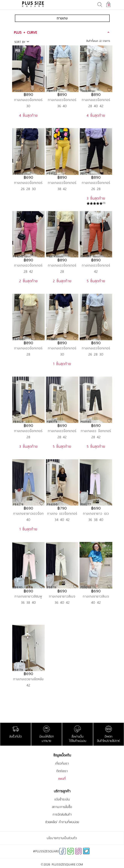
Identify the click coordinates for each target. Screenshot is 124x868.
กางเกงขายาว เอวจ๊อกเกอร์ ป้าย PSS (96, 513)
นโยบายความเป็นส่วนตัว (62, 838)
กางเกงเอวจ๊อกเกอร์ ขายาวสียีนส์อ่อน (28, 431)
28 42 (28, 271)
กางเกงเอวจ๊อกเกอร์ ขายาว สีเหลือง (62, 183)
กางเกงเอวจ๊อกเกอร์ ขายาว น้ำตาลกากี (28, 348)
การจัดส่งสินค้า (62, 814)
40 (28, 520)
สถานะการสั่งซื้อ (62, 807)
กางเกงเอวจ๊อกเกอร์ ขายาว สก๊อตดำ (96, 348)
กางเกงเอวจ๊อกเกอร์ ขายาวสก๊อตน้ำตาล (28, 183)
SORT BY (22, 42)
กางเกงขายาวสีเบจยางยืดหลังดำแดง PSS (62, 596)
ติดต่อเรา (62, 771)
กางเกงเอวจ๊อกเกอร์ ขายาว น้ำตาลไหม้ (62, 265)
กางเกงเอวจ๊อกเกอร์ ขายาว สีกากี (62, 100)
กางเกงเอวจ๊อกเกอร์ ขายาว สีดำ (96, 183)
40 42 (96, 602)
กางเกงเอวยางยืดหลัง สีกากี (28, 679)
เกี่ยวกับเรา (62, 763)
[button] (62, 32)
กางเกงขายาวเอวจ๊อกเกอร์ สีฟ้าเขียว (28, 513)
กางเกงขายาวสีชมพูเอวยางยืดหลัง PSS (28, 596)
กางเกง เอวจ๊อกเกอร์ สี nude (62, 513)
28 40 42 (96, 106)
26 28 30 (28, 189)
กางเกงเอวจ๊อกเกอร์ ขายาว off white (62, 348)
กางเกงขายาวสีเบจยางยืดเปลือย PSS (96, 596)
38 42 (62, 189)
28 (62, 271)
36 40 (62, 106)
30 (28, 106)
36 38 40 (96, 520)
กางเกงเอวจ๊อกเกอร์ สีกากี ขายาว (62, 431)
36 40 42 (62, 602)
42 (96, 271)
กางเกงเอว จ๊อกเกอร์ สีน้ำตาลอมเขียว (96, 431)
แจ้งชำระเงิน (62, 799)
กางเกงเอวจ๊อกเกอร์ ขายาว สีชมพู (28, 265)
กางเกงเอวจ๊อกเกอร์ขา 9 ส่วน (28, 100)
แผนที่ (62, 779)
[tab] (62, 32)
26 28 (96, 189)
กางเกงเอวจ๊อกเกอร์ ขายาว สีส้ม (96, 265)
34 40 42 (62, 520)
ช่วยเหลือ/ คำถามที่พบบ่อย (62, 822)
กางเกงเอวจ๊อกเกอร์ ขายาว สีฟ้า (96, 100)
